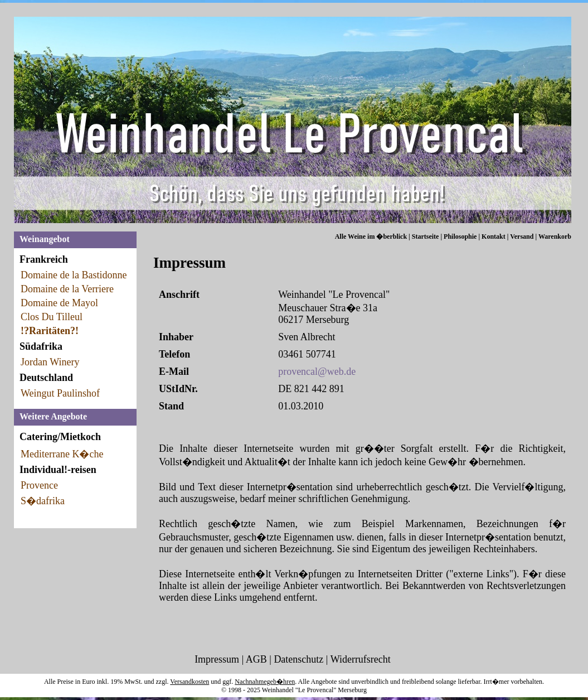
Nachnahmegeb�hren (265, 682)
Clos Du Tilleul (52, 317)
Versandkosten (189, 682)
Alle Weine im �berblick (371, 236)
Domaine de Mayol (59, 303)
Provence (39, 485)
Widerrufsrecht (361, 659)
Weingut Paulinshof (60, 393)
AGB (256, 659)
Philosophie (460, 236)
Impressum (217, 659)
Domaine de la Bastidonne (74, 275)
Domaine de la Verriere (67, 289)
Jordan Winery (50, 362)
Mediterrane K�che (62, 454)
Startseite (426, 236)
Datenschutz (298, 659)
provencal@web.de (317, 371)
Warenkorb (555, 236)
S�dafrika (43, 501)
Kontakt (494, 236)
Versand (522, 236)
